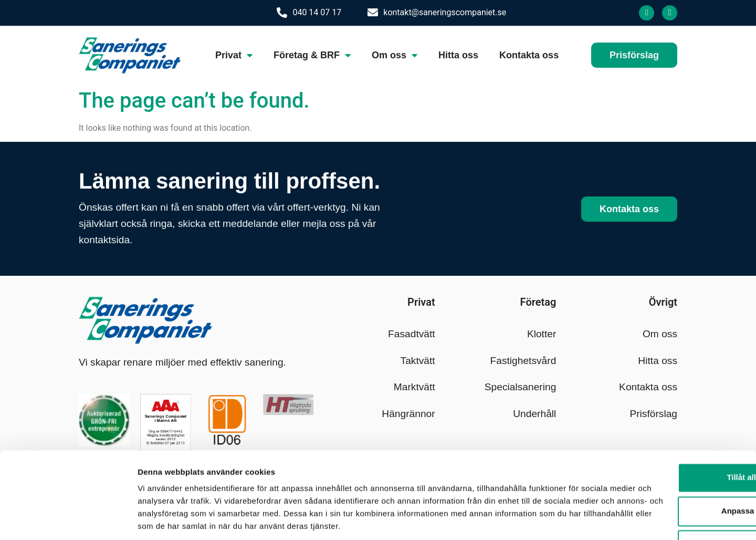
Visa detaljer (161, 519)
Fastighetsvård (523, 361)
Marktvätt (414, 387)
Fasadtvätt (412, 334)
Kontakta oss (529, 55)
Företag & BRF (312, 55)
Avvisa (668, 496)
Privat (234, 55)
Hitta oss (458, 55)
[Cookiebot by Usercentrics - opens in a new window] (68, 520)
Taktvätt (418, 361)
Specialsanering (521, 387)
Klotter (542, 334)
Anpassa (669, 463)
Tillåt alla (668, 429)
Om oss (395, 55)
